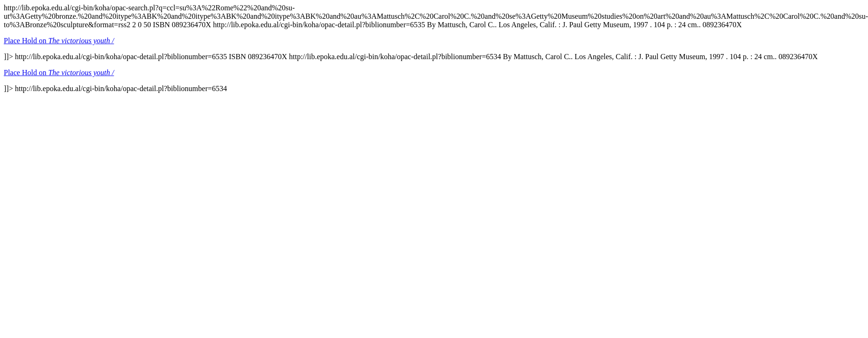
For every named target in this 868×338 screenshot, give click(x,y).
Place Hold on (59, 41)
